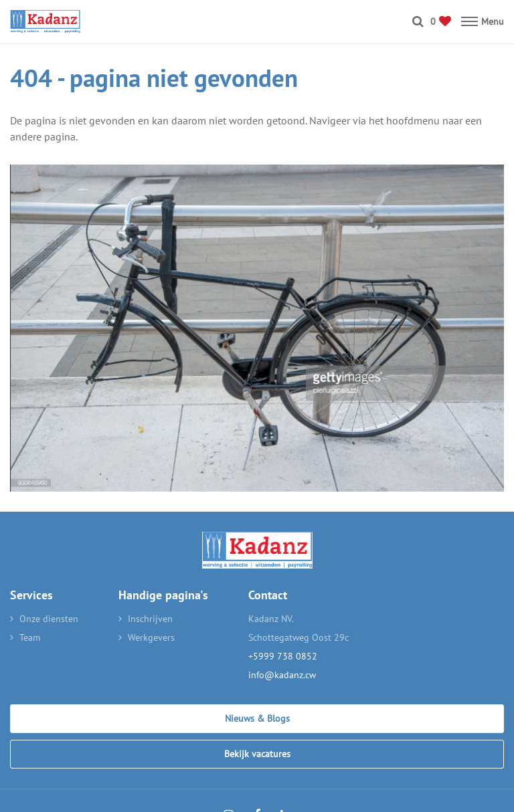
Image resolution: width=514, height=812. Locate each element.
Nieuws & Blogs (257, 718)
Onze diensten (49, 619)
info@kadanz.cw (282, 675)
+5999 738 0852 (283, 656)
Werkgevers (151, 637)
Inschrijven (150, 619)
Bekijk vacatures (257, 754)
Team (30, 637)
